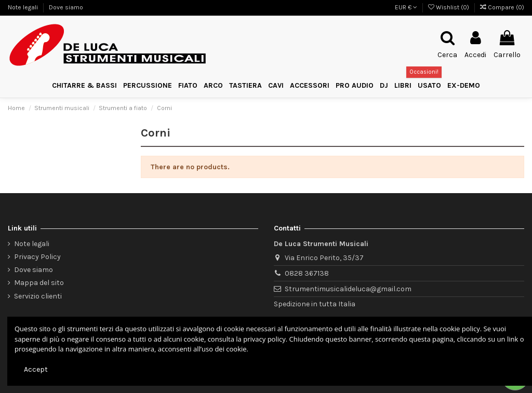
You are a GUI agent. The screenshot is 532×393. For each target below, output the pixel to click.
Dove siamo (66, 7)
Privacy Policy (37, 257)
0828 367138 (307, 273)
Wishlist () (449, 7)
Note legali (24, 7)
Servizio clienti (38, 296)
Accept (36, 369)
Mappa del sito (39, 283)
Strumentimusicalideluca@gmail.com (348, 289)
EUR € (406, 7)
